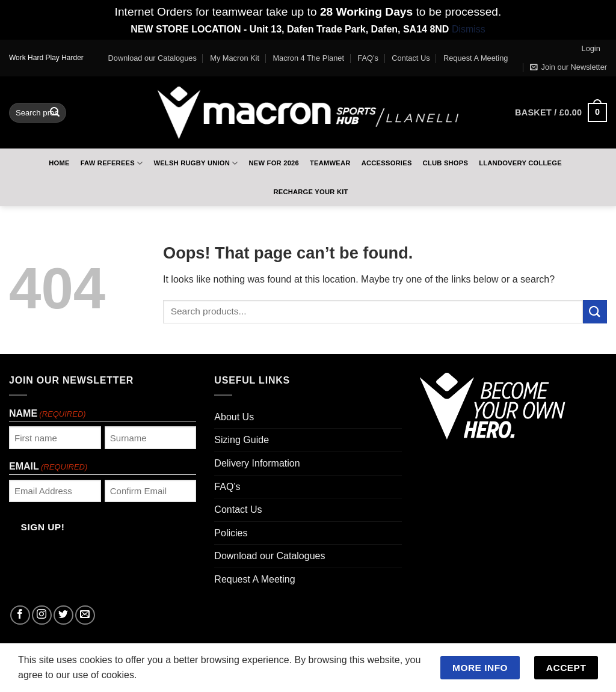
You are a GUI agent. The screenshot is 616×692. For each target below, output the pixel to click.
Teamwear (330, 163)
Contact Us (411, 58)
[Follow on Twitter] (63, 615)
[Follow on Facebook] (20, 615)
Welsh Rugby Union (196, 163)
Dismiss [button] (469, 29)
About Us (234, 417)
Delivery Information (257, 463)
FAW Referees (112, 163)
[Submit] (55, 112)
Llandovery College (520, 163)
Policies (231, 533)
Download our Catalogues (152, 58)
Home (59, 163)
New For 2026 (274, 163)
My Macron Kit (235, 58)
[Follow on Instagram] (42, 615)
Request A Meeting (476, 58)
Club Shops (446, 163)
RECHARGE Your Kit (310, 192)
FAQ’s (368, 58)
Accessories (387, 163)
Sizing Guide (242, 440)
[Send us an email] (85, 615)
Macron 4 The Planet (308, 58)
